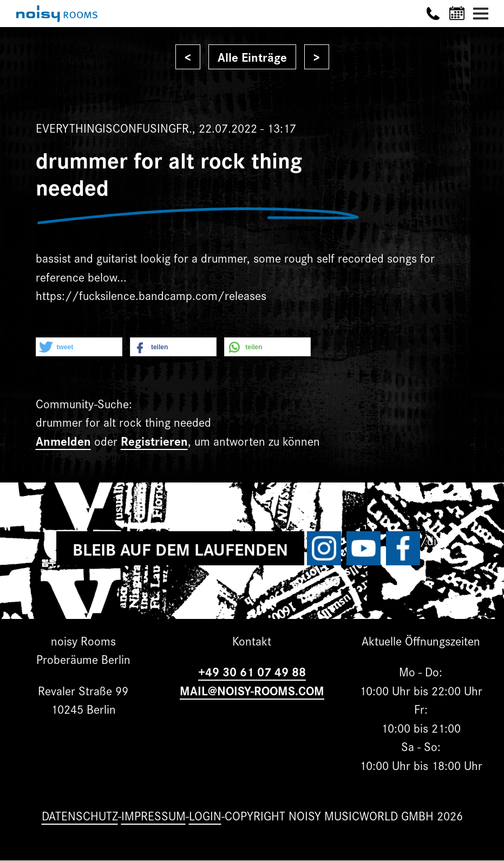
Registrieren (154, 441)
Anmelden (63, 441)
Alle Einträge (252, 57)
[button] (79, 347)
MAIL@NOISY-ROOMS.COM (252, 690)
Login (205, 815)
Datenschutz (80, 815)
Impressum (153, 815)
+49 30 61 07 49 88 (252, 671)
